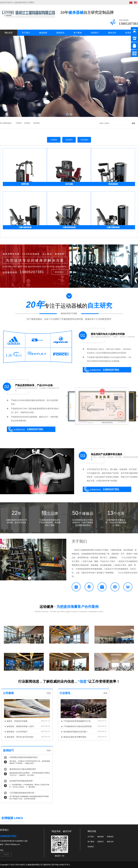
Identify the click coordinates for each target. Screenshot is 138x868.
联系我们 (129, 33)
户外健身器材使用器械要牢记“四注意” (78, 721)
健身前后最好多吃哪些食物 (75, 737)
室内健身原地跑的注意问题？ (76, 732)
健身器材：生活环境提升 (17, 732)
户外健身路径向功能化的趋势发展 (77, 726)
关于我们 (26, 33)
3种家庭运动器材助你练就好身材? (24, 757)
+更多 (48, 693)
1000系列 (36, 123)
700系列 (19, 123)
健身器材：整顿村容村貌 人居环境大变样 (21, 726)
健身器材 (43, 33)
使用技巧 (95, 33)
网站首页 (9, 33)
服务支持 (112, 33)
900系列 (27, 123)
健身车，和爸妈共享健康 (17, 721)
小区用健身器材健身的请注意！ (23, 793)
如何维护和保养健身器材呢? (21, 781)
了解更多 (6, 854)
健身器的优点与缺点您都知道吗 (23, 769)
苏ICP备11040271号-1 (61, 865)
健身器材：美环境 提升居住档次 (20, 737)
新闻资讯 (60, 33)
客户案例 (78, 33)
